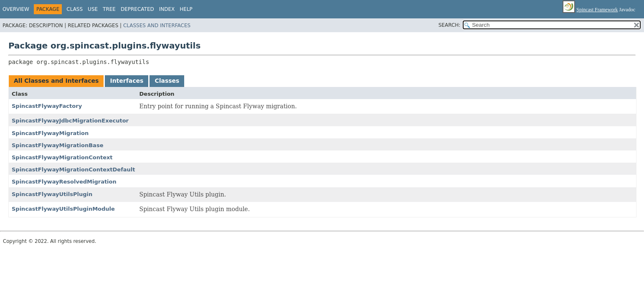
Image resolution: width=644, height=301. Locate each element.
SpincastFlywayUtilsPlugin (52, 194)
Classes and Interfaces (157, 26)
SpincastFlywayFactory (47, 106)
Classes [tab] (167, 81)
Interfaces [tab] (127, 81)
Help (186, 9)
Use (93, 9)
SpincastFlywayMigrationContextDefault (74, 170)
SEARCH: (450, 25)
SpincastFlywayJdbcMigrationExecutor (70, 121)
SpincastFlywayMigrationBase (57, 145)
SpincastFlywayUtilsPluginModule (63, 209)
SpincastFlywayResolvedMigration (64, 182)
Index (167, 9)
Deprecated (137, 9)
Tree (109, 9)
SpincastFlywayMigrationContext (62, 157)
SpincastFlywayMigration (50, 133)
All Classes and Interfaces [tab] (56, 81)
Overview (16, 9)
